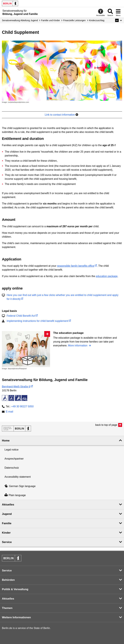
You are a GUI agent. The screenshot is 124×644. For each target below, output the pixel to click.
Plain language (15, 495)
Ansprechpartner (14, 459)
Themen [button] (7, 608)
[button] (119, 20)
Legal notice (11, 450)
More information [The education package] (78, 346)
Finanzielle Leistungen (74, 20)
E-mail (9, 412)
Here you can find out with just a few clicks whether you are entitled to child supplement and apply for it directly (62, 297)
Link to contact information (61, 115)
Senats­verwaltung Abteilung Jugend (20, 20)
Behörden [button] (8, 580)
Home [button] (6, 441)
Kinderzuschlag (97, 20)
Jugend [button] (7, 514)
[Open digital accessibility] (101, 12)
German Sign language (20, 486)
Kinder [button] (6, 533)
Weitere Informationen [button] (16, 617)
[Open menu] (118, 12)
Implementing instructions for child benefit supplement (37, 321)
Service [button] (7, 542)
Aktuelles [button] (8, 505)
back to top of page (106, 425)
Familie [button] (7, 523)
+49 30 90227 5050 (22, 406)
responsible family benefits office (76, 266)
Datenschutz (12, 468)
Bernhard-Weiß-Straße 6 (16, 387)
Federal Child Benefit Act (21, 316)
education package (107, 276)
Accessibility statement (18, 477)
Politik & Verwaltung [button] (15, 589)
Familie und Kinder (51, 20)
